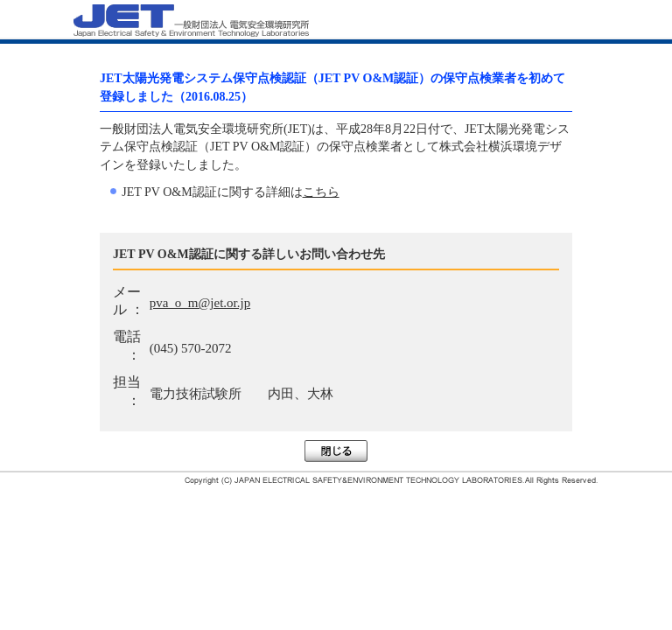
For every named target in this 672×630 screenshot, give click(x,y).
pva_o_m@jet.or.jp (200, 303)
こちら (321, 192)
